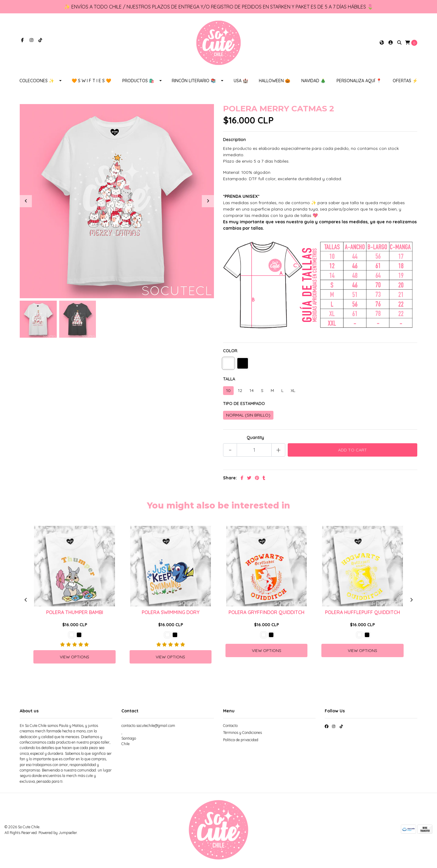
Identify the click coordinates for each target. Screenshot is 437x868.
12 (240, 392)
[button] (382, 44)
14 (252, 392)
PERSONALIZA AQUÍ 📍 (359, 82)
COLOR (230, 352)
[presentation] (26, 202)
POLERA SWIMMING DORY (171, 613)
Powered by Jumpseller (58, 834)
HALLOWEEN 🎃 (274, 82)
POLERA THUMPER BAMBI (75, 613)
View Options (75, 658)
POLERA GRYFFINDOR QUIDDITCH (266, 613)
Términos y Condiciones (242, 734)
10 (228, 392)
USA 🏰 (241, 82)
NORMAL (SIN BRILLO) (248, 416)
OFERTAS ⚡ (405, 82)
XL (293, 392)
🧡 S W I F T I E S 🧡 (91, 82)
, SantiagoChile (129, 740)
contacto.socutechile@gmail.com (148, 727)
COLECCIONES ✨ (37, 82)
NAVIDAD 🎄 (313, 82)
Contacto (230, 727)
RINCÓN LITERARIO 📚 (194, 82)
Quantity (255, 439)
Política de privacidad (241, 741)
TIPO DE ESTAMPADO (244, 405)
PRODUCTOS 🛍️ (138, 82)
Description (234, 141)
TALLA (229, 380)
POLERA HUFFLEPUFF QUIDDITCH (362, 613)
